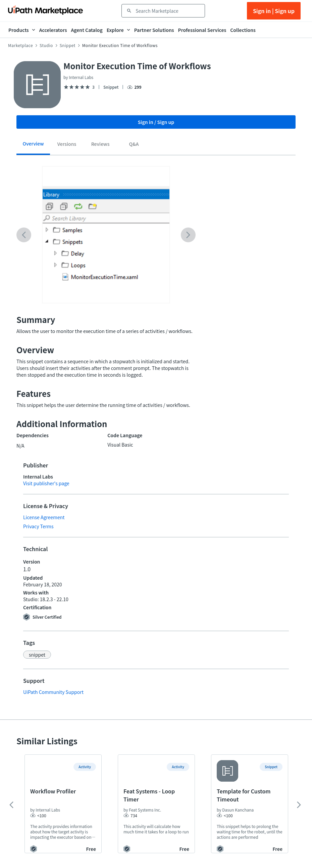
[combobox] (168, 11)
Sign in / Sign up (156, 122)
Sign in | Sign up (274, 11)
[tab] (33, 146)
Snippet (68, 45)
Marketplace (20, 45)
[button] (37, 655)
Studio (46, 45)
